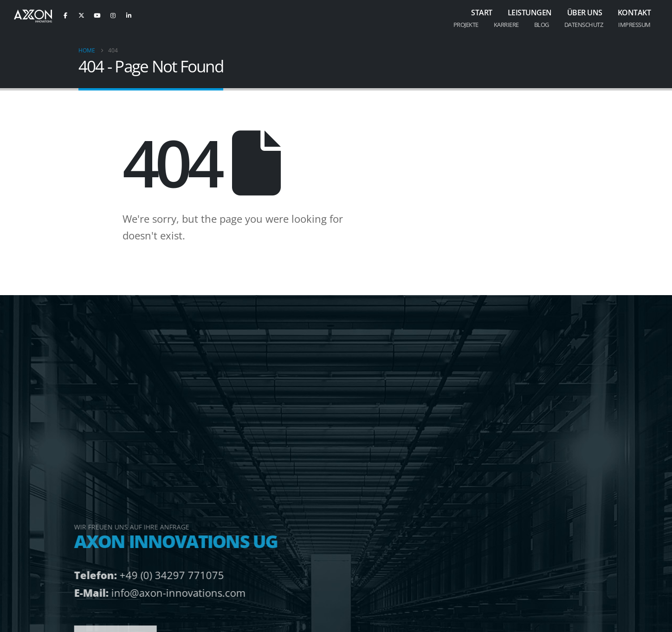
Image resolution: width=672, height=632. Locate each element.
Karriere (506, 25)
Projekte (466, 25)
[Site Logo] (33, 16)
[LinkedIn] (129, 15)
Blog (542, 25)
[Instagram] (113, 15)
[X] (81, 15)
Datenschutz (584, 25)
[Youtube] (97, 15)
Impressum (634, 25)
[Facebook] (65, 15)
